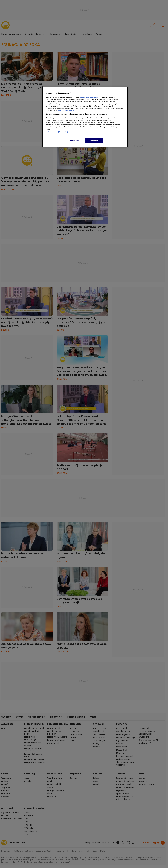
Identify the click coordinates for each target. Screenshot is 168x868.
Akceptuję (94, 140)
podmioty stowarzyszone (89, 97)
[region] (85, 117)
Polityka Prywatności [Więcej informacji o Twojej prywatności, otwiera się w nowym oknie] (66, 110)
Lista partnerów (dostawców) (57, 132)
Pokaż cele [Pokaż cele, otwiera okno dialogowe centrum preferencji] (75, 140)
